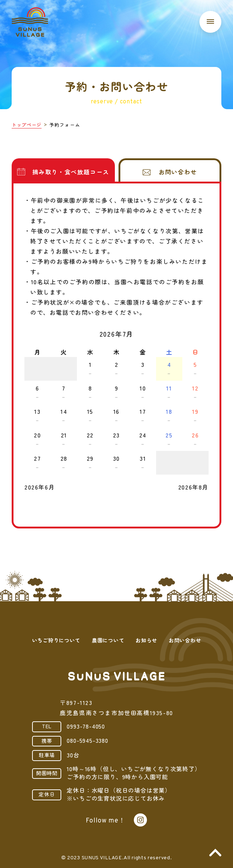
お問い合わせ (185, 640)
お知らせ (146, 640)
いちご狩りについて (56, 640)
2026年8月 (193, 487)
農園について (108, 640)
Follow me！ (105, 821)
